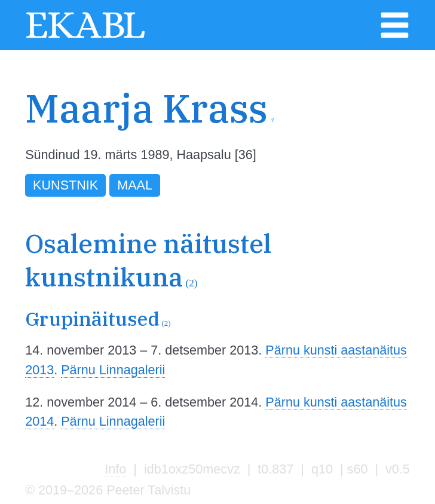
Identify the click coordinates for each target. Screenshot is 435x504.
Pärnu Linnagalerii (113, 370)
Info (115, 469)
